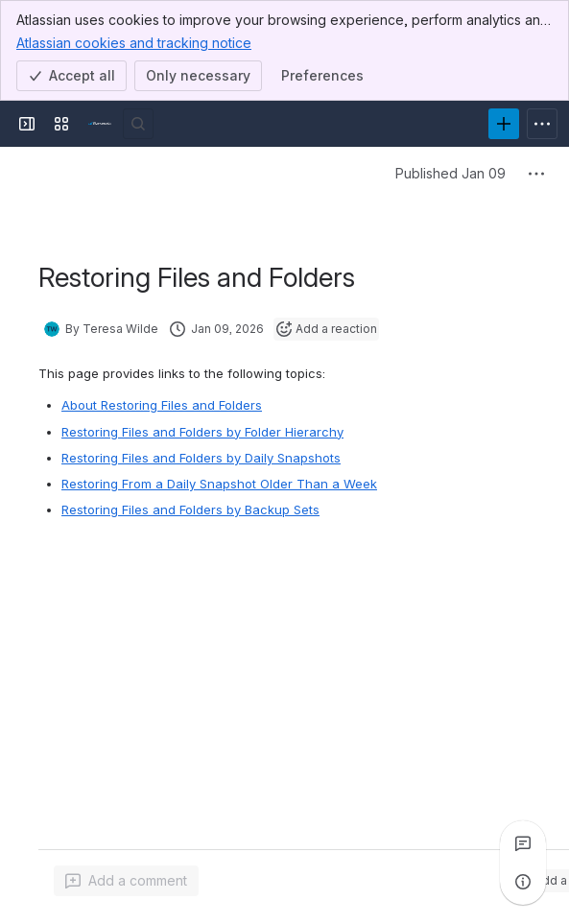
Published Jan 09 (450, 173)
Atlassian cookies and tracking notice (134, 42)
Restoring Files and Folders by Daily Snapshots (201, 458)
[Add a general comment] (126, 881)
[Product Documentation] (100, 124)
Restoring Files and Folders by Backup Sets (190, 509)
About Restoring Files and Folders (162, 405)
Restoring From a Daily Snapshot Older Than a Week (219, 484)
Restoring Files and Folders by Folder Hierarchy (202, 432)
